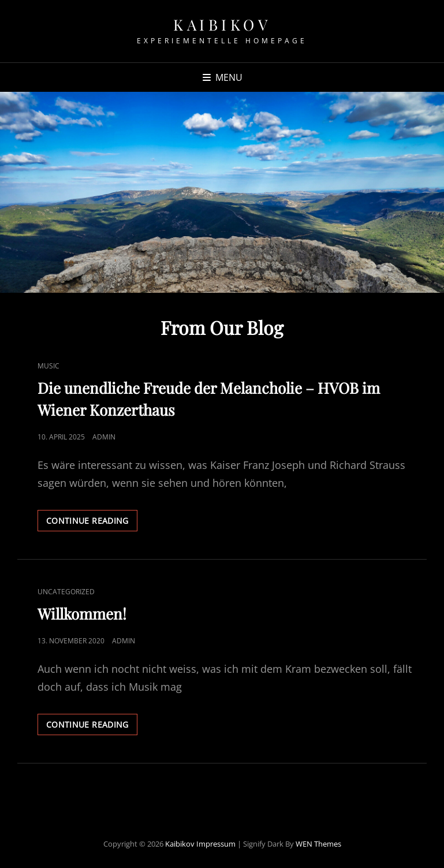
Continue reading (92, 523)
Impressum (216, 844)
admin (104, 437)
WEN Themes (318, 844)
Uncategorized (66, 592)
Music (48, 366)
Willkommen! (82, 614)
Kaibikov (222, 25)
